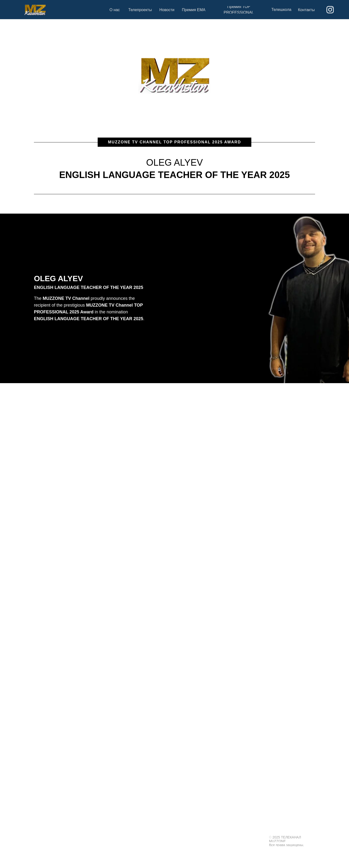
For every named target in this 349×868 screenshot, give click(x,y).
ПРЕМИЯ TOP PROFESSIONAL (290, 830)
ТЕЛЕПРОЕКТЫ (224, 830)
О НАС (202, 830)
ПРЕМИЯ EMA (252, 830)
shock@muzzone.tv (218, 859)
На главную (208, 837)
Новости (233, 837)
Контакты (256, 837)
